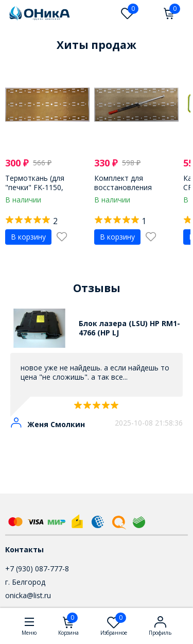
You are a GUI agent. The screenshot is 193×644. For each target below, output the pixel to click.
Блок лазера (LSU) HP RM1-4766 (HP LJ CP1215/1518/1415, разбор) (129, 328)
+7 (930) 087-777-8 (37, 569)
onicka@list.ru (28, 595)
